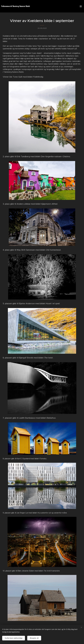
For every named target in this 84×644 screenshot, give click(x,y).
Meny (81, 6)
